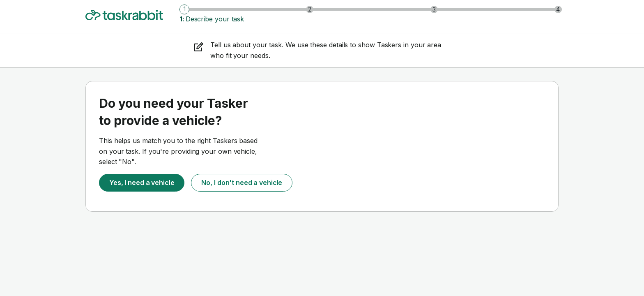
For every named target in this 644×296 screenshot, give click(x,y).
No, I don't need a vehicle (242, 183)
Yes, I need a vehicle (142, 183)
